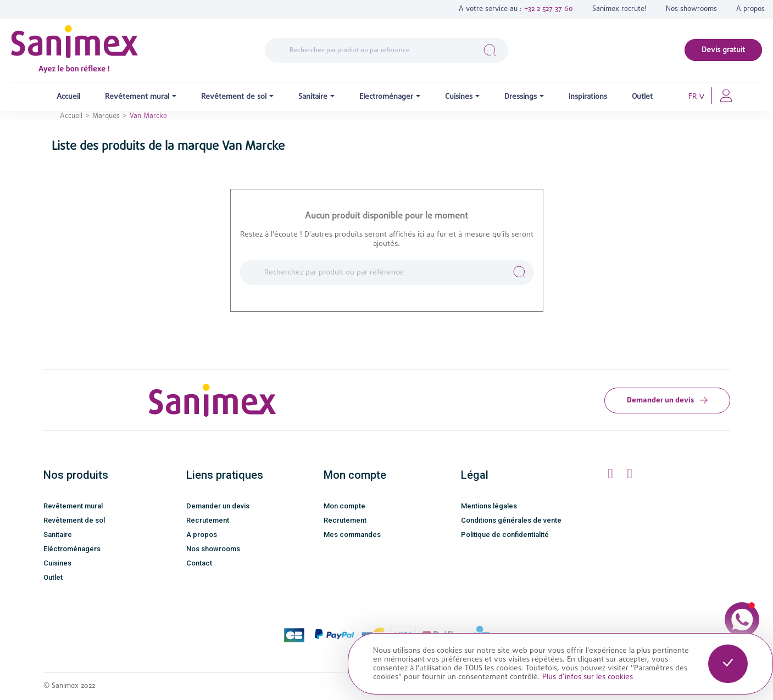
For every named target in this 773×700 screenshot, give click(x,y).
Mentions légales (489, 506)
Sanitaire (58, 534)
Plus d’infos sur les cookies (588, 677)
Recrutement (208, 520)
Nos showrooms (691, 9)
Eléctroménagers (72, 549)
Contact (199, 563)
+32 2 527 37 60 (549, 9)
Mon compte (344, 506)
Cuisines (57, 563)
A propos (750, 9)
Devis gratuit (723, 50)
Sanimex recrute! (619, 9)
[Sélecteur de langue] (697, 97)
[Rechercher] (386, 51)
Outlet (53, 577)
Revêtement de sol (74, 520)
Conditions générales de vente (511, 520)
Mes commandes (352, 534)
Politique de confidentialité (505, 534)
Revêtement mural (73, 506)
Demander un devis (667, 400)
